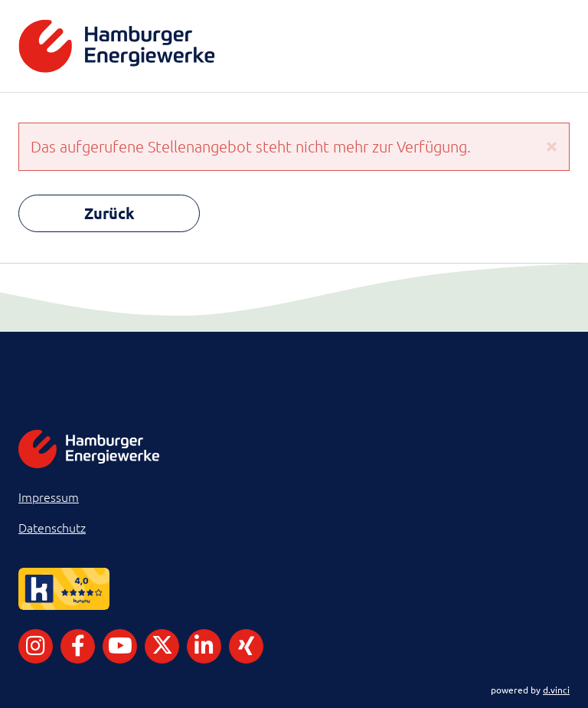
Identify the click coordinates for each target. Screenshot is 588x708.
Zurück (109, 213)
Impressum (49, 497)
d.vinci (556, 690)
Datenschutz (52, 527)
